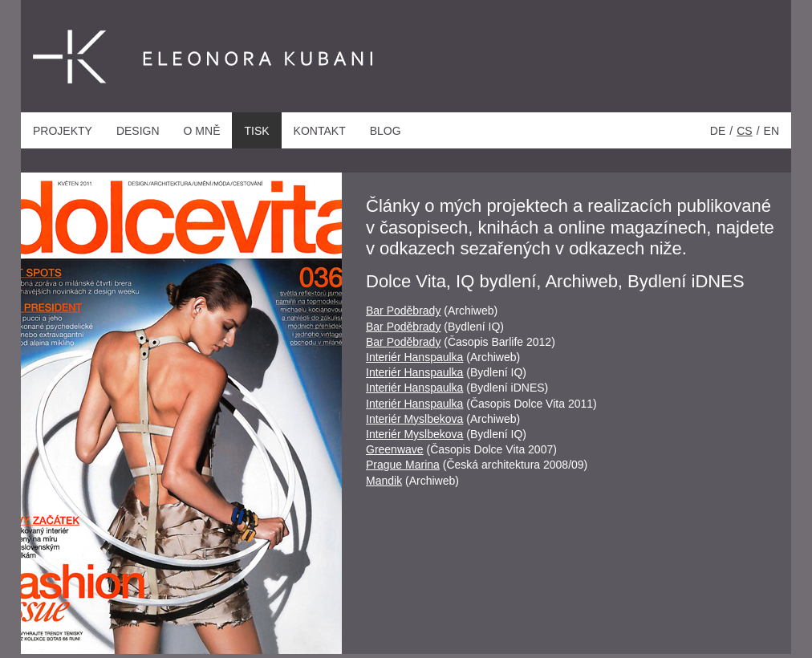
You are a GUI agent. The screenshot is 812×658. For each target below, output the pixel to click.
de (718, 131)
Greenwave (395, 449)
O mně (202, 131)
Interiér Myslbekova (414, 419)
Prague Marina (403, 465)
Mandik (384, 481)
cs (744, 131)
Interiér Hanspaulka (414, 357)
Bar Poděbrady (403, 311)
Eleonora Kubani (156, 57)
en (771, 131)
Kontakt (320, 131)
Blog (386, 131)
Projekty (63, 131)
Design (138, 131)
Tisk (256, 131)
